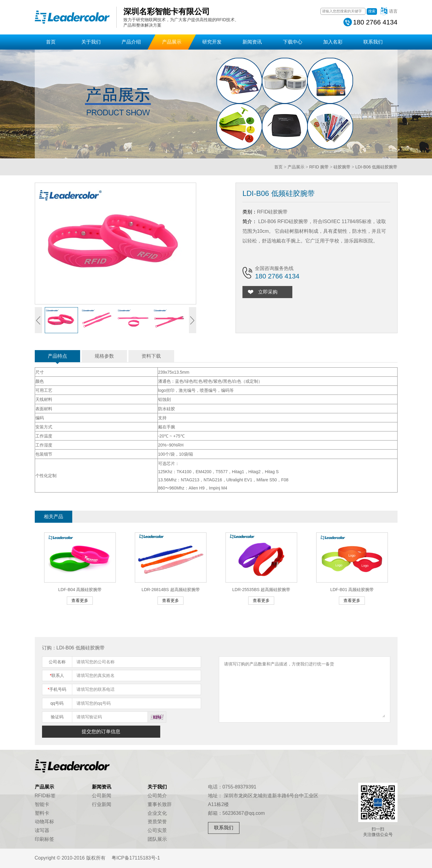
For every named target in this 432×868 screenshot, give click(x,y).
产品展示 (172, 42)
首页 (51, 42)
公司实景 (157, 830)
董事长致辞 (160, 804)
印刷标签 (44, 839)
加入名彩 (333, 42)
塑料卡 (42, 813)
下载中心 (293, 42)
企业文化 (157, 813)
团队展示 (157, 839)
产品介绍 (131, 42)
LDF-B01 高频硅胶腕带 (352, 590)
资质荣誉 (157, 822)
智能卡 (42, 804)
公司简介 (157, 796)
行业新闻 (102, 804)
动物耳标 (44, 822)
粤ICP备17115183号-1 (136, 858)
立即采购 (268, 292)
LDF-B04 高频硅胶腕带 (80, 590)
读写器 (42, 830)
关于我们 (91, 42)
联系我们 (373, 42)
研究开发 (212, 42)
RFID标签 (45, 796)
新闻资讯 (252, 42)
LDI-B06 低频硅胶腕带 (376, 167)
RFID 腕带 (319, 167)
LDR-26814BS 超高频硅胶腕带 (171, 590)
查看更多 (80, 600)
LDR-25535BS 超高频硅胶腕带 (261, 590)
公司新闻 (102, 796)
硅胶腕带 (342, 167)
